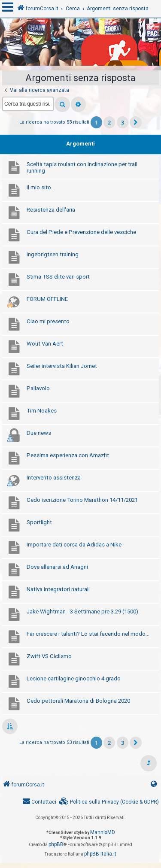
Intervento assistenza (54, 478)
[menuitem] (109, 802)
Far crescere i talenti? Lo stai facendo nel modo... (88, 634)
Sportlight (39, 522)
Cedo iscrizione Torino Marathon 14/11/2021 (82, 500)
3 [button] (123, 122)
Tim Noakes (42, 411)
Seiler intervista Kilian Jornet (62, 366)
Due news (39, 433)
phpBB (56, 844)
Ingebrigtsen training (53, 254)
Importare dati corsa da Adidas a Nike (74, 545)
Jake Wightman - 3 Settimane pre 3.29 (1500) (82, 612)
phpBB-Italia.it (100, 854)
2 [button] (109, 122)
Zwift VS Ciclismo (49, 656)
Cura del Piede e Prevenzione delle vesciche (81, 232)
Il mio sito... (41, 187)
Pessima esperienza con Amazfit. (68, 455)
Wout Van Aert (45, 344)
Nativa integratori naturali (58, 589)
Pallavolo (38, 388)
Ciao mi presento (48, 321)
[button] (136, 122)
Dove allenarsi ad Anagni (57, 567)
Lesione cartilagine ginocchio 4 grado (74, 678)
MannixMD (103, 832)
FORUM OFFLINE (47, 299)
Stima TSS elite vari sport (58, 277)
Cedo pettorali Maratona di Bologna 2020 (78, 701)
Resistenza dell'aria (51, 210)
